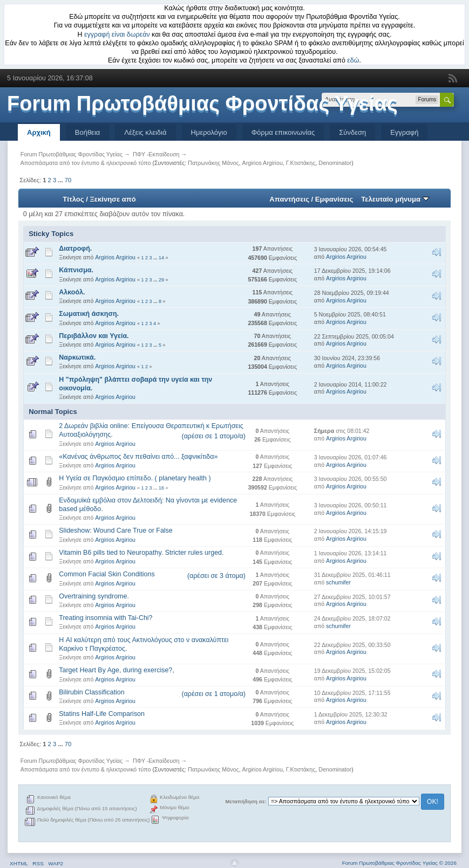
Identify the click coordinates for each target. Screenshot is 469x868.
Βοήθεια (88, 132)
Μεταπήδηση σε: (246, 801)
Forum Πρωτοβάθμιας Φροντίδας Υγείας (202, 104)
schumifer (338, 582)
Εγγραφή (404, 132)
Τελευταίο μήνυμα (395, 199)
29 (161, 280)
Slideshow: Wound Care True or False (115, 531)
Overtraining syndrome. (94, 596)
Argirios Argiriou (263, 163)
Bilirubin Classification (91, 692)
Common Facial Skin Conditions (107, 574)
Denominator (335, 163)
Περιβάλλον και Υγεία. (94, 336)
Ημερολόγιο (209, 132)
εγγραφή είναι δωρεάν (117, 35)
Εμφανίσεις (334, 199)
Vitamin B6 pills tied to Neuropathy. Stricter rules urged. (141, 553)
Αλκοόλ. (72, 292)
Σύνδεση (352, 132)
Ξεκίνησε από (113, 199)
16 (161, 488)
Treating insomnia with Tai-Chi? (106, 618)
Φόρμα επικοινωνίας (283, 132)
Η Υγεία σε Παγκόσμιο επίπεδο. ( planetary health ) (135, 478)
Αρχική (39, 132)
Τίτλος (73, 199)
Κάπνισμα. (76, 270)
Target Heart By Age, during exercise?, (116, 670)
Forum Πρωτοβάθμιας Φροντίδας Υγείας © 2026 (399, 863)
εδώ (353, 60)
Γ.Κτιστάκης (301, 163)
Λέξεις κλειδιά (145, 132)
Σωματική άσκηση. (89, 314)
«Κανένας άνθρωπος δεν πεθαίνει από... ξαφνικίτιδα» (138, 457)
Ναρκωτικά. (77, 357)
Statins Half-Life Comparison (102, 714)
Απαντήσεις (289, 199)
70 (68, 180)
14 (161, 258)
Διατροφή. (75, 249)
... (61, 180)
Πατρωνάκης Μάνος (213, 163)
